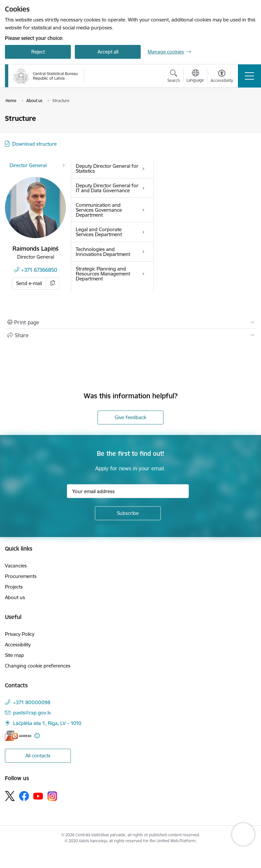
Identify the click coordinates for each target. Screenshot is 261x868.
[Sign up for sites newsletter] (128, 513)
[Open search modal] (174, 77)
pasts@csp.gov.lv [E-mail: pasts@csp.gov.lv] (32, 713)
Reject (38, 52)
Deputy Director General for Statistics (107, 168)
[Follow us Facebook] (24, 796)
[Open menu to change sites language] (195, 77)
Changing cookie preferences (38, 666)
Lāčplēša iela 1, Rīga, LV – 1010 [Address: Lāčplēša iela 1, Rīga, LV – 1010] (47, 723)
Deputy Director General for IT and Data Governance (107, 188)
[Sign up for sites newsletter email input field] (128, 491)
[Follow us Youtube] (38, 796)
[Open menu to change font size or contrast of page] (222, 77)
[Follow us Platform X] (10, 796)
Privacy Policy (20, 634)
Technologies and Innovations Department (103, 252)
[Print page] (130, 322)
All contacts (38, 756)
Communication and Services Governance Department (99, 210)
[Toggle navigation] (249, 76)
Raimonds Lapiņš (36, 249)
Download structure (34, 144)
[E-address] (18, 736)
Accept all (108, 52)
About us (15, 597)
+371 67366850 (39, 270)
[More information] (37, 736)
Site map (14, 655)
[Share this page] (130, 335)
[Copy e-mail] (53, 283)
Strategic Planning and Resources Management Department (103, 274)
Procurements (21, 576)
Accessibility (18, 645)
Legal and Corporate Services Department (99, 232)
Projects (14, 587)
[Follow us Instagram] (52, 796)
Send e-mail (29, 283)
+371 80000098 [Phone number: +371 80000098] (32, 702)
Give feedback (130, 417)
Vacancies (16, 566)
